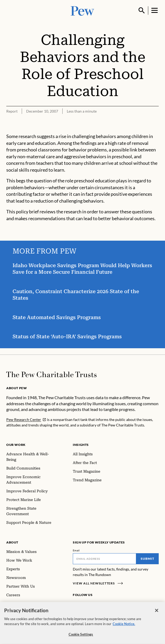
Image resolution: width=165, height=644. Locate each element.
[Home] (51, 374)
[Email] (104, 559)
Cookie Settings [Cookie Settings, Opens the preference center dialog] (81, 636)
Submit (147, 559)
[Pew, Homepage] (82, 10)
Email (76, 550)
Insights (81, 445)
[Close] (157, 612)
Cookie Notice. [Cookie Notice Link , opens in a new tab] (124, 625)
